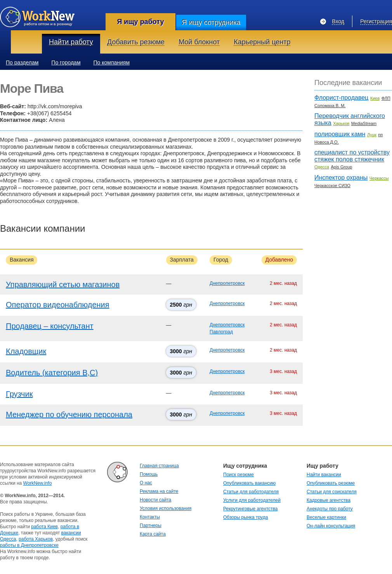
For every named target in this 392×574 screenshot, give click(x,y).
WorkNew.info (38, 483)
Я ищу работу (140, 22)
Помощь (149, 474)
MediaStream (364, 123)
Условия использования (166, 508)
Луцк (372, 135)
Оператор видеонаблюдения (58, 305)
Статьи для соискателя (332, 492)
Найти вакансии (324, 475)
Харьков (341, 123)
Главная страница (159, 466)
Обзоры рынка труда (245, 517)
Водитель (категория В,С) (52, 373)
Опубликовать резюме (331, 483)
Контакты (150, 517)
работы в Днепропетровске (29, 545)
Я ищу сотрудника (211, 23)
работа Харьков (36, 539)
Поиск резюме (238, 475)
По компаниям (112, 62)
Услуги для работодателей (252, 500)
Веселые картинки (326, 517)
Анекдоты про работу (330, 509)
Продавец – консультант (50, 326)
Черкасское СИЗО (332, 186)
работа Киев (44, 527)
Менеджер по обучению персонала (69, 414)
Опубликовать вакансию (249, 483)
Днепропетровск (227, 283)
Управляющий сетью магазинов (63, 284)
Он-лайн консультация (331, 526)
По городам (66, 62)
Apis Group (341, 167)
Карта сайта (153, 534)
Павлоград (221, 332)
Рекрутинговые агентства (250, 509)
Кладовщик (26, 351)
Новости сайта (155, 500)
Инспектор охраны (341, 178)
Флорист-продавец (341, 98)
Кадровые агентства (329, 500)
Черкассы (379, 178)
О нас (146, 483)
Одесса (322, 167)
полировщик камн (340, 134)
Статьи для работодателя (251, 492)
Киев (375, 98)
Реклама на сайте (159, 491)
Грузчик (19, 394)
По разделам (22, 62)
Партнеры (151, 525)
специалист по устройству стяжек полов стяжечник (352, 156)
